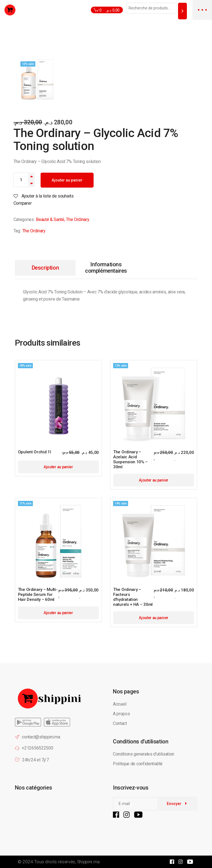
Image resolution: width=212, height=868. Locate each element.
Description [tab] (45, 268)
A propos (121, 714)
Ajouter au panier (67, 180)
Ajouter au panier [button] (58, 467)
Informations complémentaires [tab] (106, 268)
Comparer (22, 203)
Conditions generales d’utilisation (144, 754)
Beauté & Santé (50, 219)
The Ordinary (78, 219)
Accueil (120, 704)
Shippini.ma (88, 862)
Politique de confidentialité (138, 764)
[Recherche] (182, 11)
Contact (120, 723)
